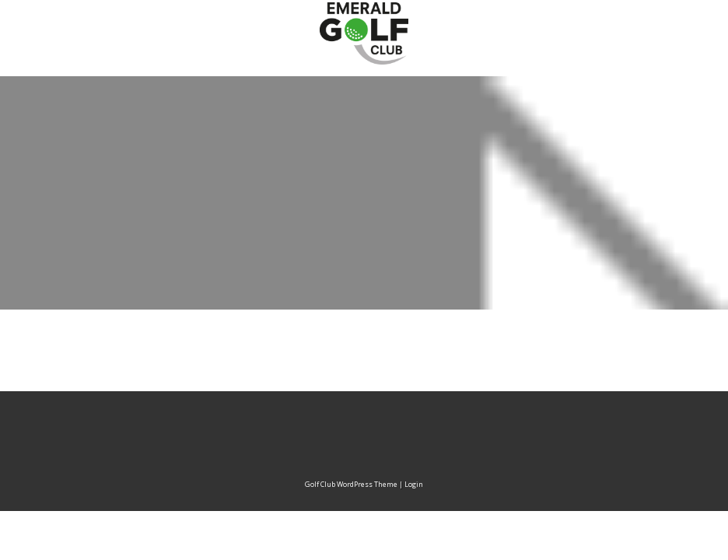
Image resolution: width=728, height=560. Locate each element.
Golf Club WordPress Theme (351, 484)
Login (414, 484)
